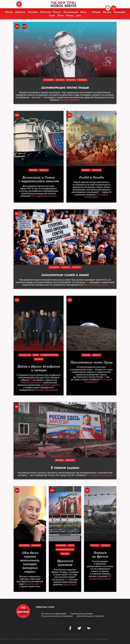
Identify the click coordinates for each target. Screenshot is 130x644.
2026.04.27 (44, 170)
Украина (96, 12)
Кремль (70, 15)
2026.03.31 (65, 554)
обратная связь (45, 607)
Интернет (71, 80)
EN (108, 9)
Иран (36, 355)
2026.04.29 (82, 80)
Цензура (60, 80)
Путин (61, 15)
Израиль (107, 12)
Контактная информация (54, 614)
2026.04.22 (77, 267)
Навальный (119, 12)
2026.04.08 (36, 545)
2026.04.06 (70, 460)
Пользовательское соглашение (57, 616)
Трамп (52, 15)
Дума (78, 15)
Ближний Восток (49, 355)
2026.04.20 (97, 170)
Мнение (9, 12)
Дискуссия (20, 12)
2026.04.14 (39, 359)
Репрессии (45, 12)
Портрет (57, 12)
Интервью (33, 12)
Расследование (71, 12)
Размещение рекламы (82, 614)
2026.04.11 (96, 355)
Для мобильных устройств (90, 616)
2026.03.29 (105, 545)
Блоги (83, 12)
